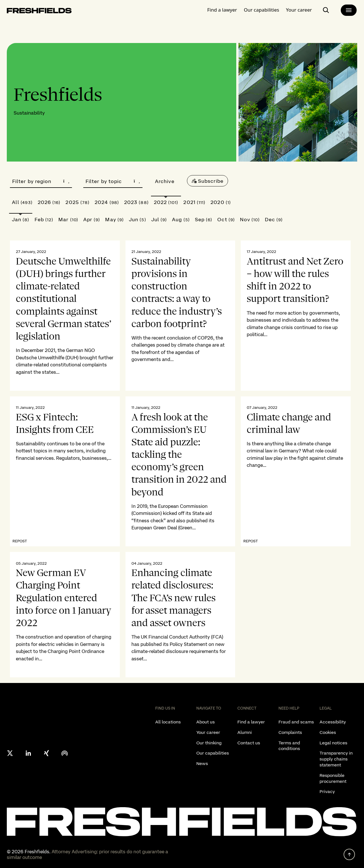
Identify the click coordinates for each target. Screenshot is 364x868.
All (22, 202)
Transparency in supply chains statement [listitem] (336, 759)
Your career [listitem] (208, 732)
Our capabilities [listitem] (213, 753)
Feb (44, 219)
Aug (181, 219)
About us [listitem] (206, 722)
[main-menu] (349, 10)
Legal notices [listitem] (333, 743)
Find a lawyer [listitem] (251, 722)
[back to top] (349, 854)
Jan (21, 219)
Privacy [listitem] (327, 791)
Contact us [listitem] (249, 743)
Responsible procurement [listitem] (333, 778)
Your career (299, 10)
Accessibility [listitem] (333, 722)
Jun (138, 219)
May (114, 219)
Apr (92, 219)
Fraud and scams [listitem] (296, 722)
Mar (68, 219)
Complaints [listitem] (290, 732)
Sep (204, 219)
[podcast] (65, 753)
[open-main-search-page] (326, 10)
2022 (166, 202)
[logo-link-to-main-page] (39, 12)
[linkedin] (28, 753)
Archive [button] (165, 181)
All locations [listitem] (168, 722)
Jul (159, 219)
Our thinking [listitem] (209, 743)
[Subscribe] (208, 181)
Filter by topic (113, 181)
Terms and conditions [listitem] (289, 746)
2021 (194, 202)
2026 (49, 202)
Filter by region (41, 181)
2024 (107, 202)
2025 (77, 202)
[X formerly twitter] (10, 753)
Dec (274, 219)
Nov (250, 219)
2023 (136, 202)
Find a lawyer (222, 10)
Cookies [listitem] (328, 732)
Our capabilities (262, 10)
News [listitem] (202, 763)
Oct (226, 219)
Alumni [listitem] (245, 732)
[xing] (46, 753)
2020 (221, 202)
